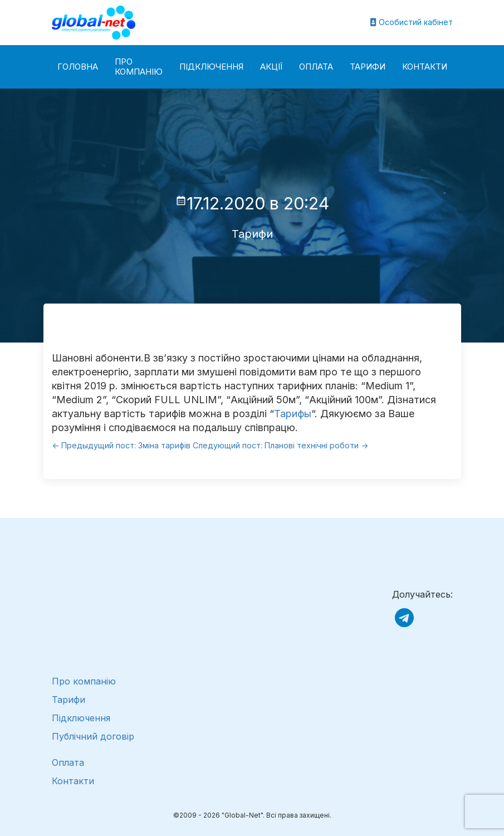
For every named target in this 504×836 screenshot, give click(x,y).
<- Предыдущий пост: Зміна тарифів (121, 445)
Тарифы (293, 414)
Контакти (425, 67)
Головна (78, 67)
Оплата (316, 67)
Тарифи (368, 67)
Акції (271, 67)
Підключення (211, 67)
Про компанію (139, 67)
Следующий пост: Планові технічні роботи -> (280, 445)
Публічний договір (93, 736)
